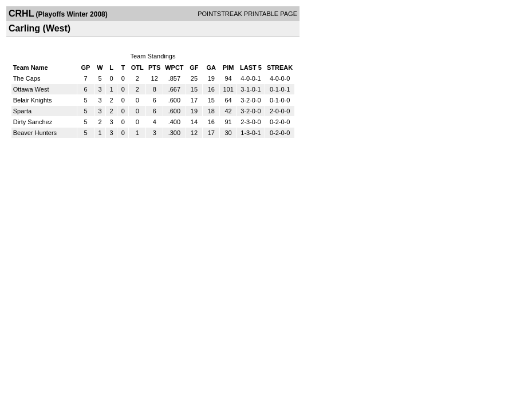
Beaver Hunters (35, 133)
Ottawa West (31, 89)
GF (194, 68)
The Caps (27, 78)
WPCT (174, 68)
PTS (154, 68)
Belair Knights (33, 100)
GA (212, 68)
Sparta (22, 111)
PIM (228, 68)
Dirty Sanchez (33, 122)
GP (85, 68)
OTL (137, 68)
